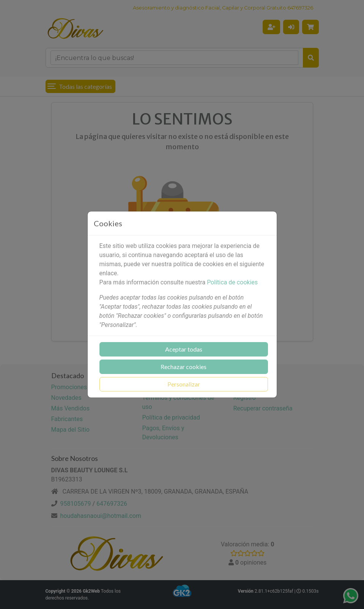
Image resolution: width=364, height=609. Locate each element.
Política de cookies (232, 282)
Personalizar (184, 384)
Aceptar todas (184, 349)
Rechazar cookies (184, 367)
